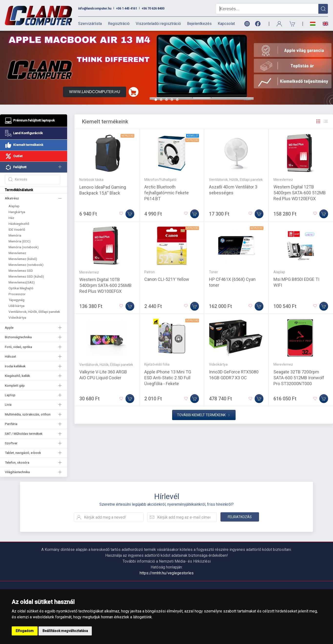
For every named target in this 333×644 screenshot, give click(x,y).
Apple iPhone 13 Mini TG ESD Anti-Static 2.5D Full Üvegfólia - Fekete (168, 378)
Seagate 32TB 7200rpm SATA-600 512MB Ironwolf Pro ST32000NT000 (299, 378)
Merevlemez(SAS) (22, 282)
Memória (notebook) (24, 247)
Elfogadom (25, 631)
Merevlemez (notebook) (26, 265)
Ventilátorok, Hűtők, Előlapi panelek (34, 312)
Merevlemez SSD (21, 271)
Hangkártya (17, 212)
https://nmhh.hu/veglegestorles (167, 573)
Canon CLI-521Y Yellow (167, 279)
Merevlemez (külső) (23, 259)
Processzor (17, 294)
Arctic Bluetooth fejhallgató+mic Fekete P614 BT (166, 193)
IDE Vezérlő (17, 229)
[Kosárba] (130, 214)
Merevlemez (17, 253)
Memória (15, 235)
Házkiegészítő (19, 224)
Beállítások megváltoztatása (65, 631)
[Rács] (318, 121)
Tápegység (16, 300)
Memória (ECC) (20, 241)
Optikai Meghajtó (21, 288)
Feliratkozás (240, 517)
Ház (11, 218)
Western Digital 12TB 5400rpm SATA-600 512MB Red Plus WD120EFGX (300, 193)
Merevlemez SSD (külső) (26, 276)
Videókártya (17, 317)
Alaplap (14, 206)
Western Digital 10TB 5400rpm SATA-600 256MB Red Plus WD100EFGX (105, 285)
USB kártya (16, 306)
